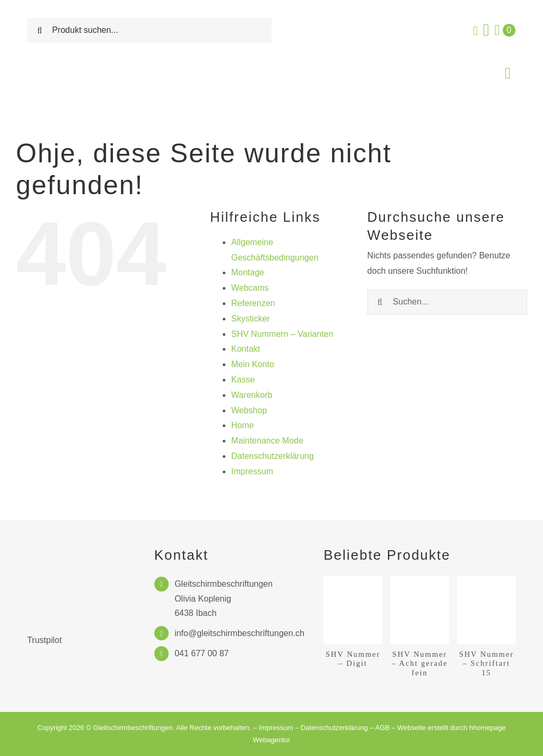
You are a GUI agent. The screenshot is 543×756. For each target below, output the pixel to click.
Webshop (249, 410)
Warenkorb (252, 395)
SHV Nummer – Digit (353, 659)
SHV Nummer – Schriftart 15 (487, 663)
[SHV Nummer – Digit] (353, 580)
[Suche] (40, 31)
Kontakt (246, 349)
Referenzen (253, 303)
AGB (382, 728)
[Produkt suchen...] (149, 31)
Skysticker (251, 319)
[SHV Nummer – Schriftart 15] (487, 580)
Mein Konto (253, 364)
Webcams (250, 288)
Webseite (411, 728)
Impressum (252, 471)
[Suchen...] (447, 302)
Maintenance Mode (267, 441)
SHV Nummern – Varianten (282, 334)
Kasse (243, 380)
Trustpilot (44, 640)
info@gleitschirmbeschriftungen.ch (239, 633)
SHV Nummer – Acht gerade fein (420, 663)
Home (243, 425)
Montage (248, 272)
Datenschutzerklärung (273, 456)
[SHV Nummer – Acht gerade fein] (420, 580)
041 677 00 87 (202, 653)
